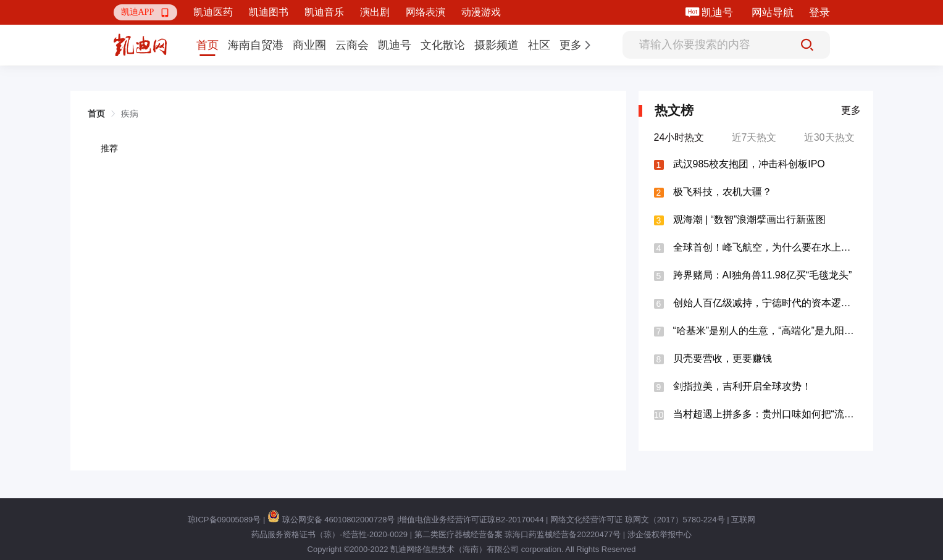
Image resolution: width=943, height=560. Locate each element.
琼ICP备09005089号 (224, 520)
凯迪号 (719, 13)
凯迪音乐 (324, 12)
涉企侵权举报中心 (660, 534)
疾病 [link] (130, 114)
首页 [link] (96, 114)
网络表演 (425, 12)
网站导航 (773, 13)
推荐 (109, 148)
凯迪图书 (269, 12)
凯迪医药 (213, 12)
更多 (851, 110)
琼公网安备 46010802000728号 (331, 520)
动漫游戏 (481, 12)
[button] (146, 12)
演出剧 (375, 12)
